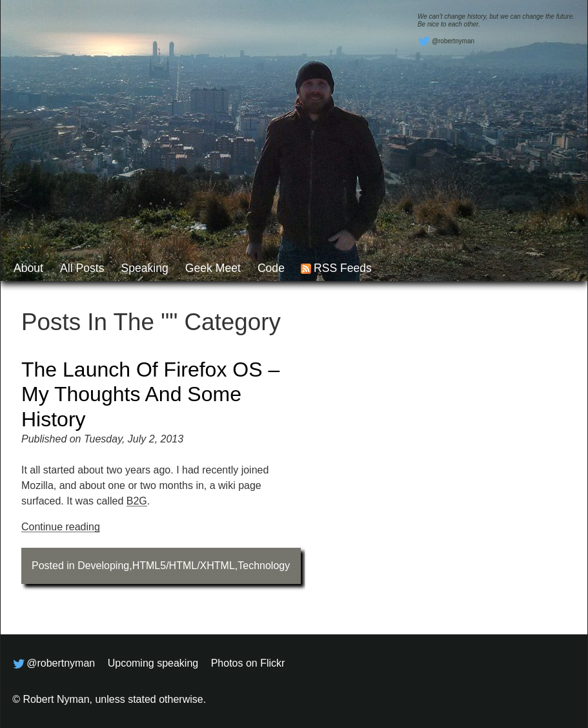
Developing (103, 566)
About (28, 268)
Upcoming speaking (153, 663)
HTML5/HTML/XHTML (184, 566)
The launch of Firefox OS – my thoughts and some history (150, 394)
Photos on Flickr (248, 663)
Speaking (144, 268)
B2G (137, 501)
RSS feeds (343, 268)
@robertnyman (446, 41)
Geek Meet (213, 268)
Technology (264, 566)
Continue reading (61, 527)
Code (271, 268)
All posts (82, 268)
